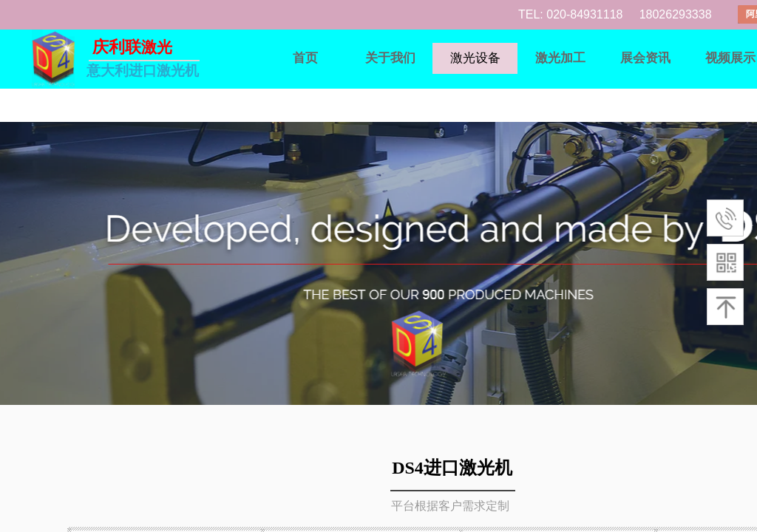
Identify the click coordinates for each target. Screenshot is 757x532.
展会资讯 (645, 58)
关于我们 (390, 58)
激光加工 (560, 58)
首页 (305, 58)
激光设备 (475, 58)
